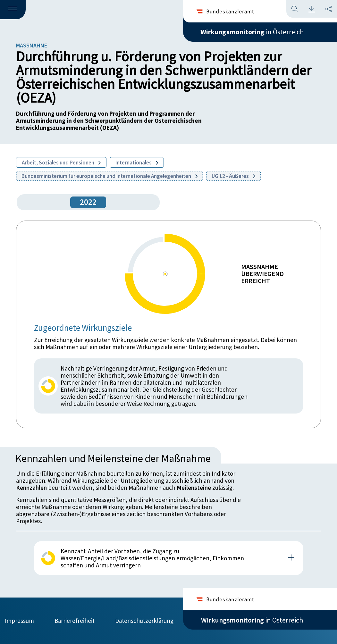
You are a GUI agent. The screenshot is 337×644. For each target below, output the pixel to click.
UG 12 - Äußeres (233, 176)
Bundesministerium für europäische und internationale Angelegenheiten (110, 176)
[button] (13, 10)
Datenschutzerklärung (144, 621)
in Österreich (252, 32)
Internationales (137, 163)
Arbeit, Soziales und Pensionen (61, 163)
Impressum (19, 621)
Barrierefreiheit (75, 621)
